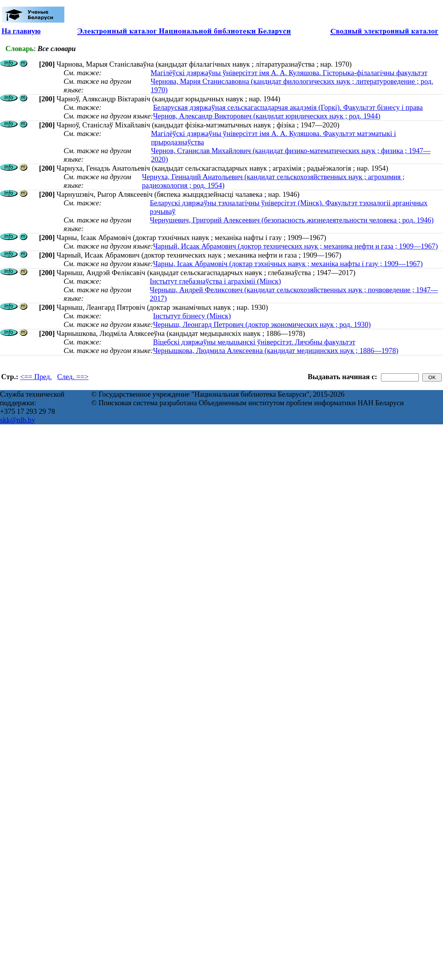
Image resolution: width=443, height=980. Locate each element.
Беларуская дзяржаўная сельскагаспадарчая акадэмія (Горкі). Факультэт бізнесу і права (288, 107)
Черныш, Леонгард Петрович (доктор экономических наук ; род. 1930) (262, 324)
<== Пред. (36, 377)
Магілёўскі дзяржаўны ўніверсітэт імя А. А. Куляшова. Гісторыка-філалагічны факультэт (289, 73)
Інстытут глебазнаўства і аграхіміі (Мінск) (215, 281)
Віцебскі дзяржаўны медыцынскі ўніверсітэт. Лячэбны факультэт (254, 342)
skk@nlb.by (18, 420)
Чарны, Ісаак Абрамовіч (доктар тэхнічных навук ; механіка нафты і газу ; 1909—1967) (288, 264)
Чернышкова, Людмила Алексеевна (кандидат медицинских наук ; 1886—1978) (276, 351)
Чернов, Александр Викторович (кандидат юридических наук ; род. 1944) (267, 116)
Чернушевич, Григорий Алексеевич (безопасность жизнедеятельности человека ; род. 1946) (292, 220)
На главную (21, 31)
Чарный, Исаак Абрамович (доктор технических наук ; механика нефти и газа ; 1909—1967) (295, 246)
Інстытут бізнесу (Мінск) (192, 316)
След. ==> (73, 377)
